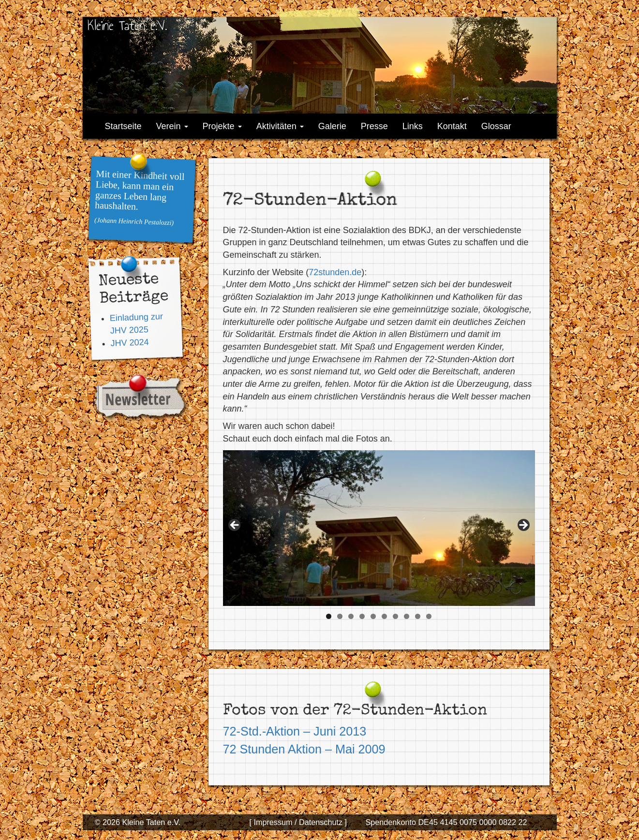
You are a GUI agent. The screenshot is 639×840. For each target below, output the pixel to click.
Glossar (496, 126)
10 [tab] (429, 616)
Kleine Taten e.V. (127, 25)
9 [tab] (418, 616)
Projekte (222, 126)
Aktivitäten (280, 126)
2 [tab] (340, 616)
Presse (374, 126)
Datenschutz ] (322, 822)
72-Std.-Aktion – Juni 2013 (295, 731)
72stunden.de (335, 272)
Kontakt (452, 126)
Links (413, 126)
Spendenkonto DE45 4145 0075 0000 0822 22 (446, 822)
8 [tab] (407, 616)
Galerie (332, 126)
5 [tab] (373, 616)
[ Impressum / (273, 822)
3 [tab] (351, 616)
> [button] (523, 526)
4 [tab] (362, 616)
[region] (379, 528)
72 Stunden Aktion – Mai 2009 (304, 749)
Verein (172, 126)
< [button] (235, 526)
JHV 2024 (130, 343)
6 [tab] (384, 616)
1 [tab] (329, 616)
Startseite (123, 126)
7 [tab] (395, 616)
